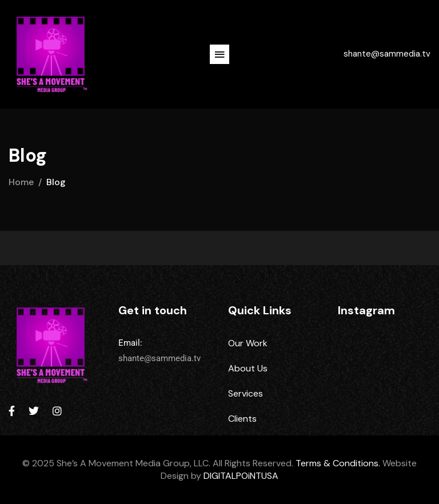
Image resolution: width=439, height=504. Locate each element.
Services (246, 393)
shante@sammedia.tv (387, 54)
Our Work (248, 343)
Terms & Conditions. (338, 463)
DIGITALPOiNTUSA (241, 476)
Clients (242, 419)
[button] (219, 54)
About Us (248, 368)
